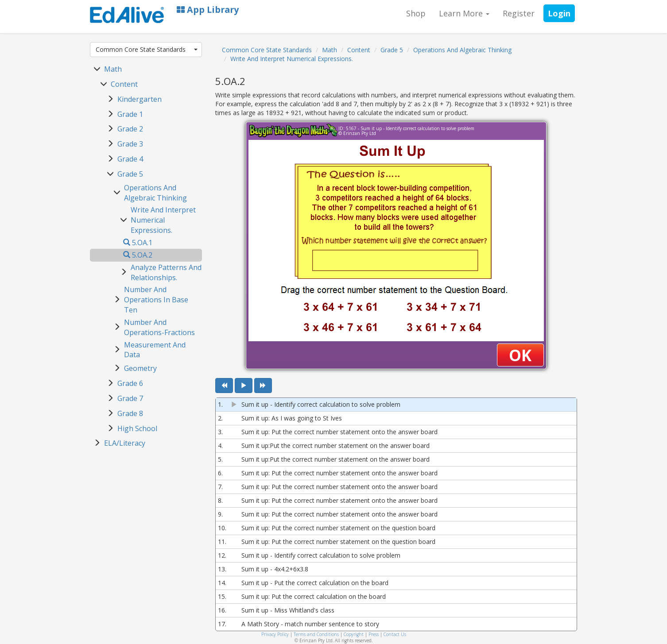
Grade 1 (130, 114)
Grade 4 (130, 159)
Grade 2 (130, 129)
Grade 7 (130, 398)
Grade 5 (130, 174)
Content (124, 84)
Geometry (140, 368)
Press (374, 634)
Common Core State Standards (147, 49)
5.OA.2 (138, 255)
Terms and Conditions (316, 634)
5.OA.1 (138, 243)
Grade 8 (130, 413)
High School (137, 428)
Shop (416, 13)
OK (520, 355)
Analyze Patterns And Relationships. (166, 272)
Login (559, 13)
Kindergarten (140, 99)
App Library (208, 10)
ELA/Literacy (125, 443)
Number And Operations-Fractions (159, 327)
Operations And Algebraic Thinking (155, 193)
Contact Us (395, 634)
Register (519, 13)
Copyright (354, 634)
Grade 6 (130, 383)
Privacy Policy (275, 634)
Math (113, 69)
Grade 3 (130, 144)
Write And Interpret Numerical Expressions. (163, 220)
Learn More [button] (464, 13)
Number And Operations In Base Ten (156, 300)
